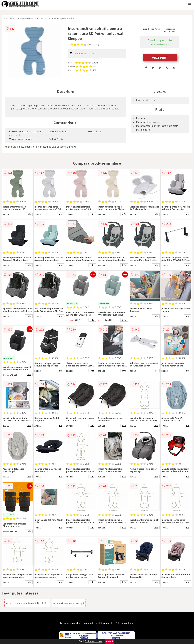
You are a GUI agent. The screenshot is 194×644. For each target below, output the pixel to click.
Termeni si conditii (70, 623)
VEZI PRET (160, 58)
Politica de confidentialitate (98, 623)
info (29, 214)
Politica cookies (124, 623)
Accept (109, 641)
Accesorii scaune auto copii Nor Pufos (56, 18)
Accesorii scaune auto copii (20, 18)
